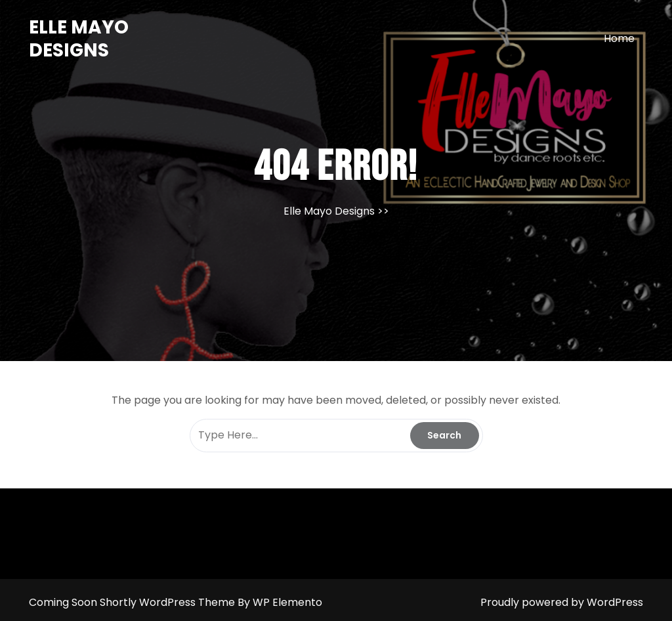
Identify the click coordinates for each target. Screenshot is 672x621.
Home (619, 38)
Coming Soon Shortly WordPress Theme (133, 602)
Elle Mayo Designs (79, 39)
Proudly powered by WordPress (562, 602)
